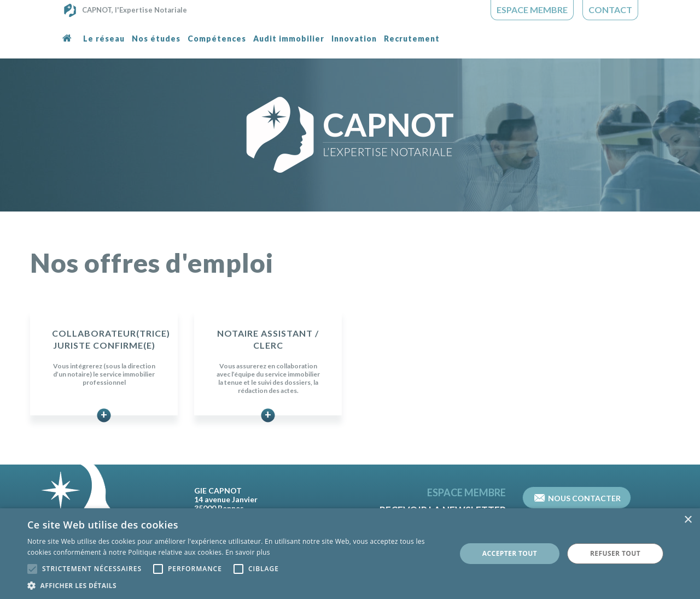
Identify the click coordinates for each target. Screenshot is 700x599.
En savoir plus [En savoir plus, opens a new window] (247, 552)
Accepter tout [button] (510, 553)
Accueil (69, 45)
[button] (235, 585)
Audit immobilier (289, 39)
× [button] (688, 520)
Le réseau (104, 39)
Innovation (354, 39)
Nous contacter (577, 498)
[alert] (350, 554)
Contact (610, 10)
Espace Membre (532, 10)
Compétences (217, 39)
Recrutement (412, 39)
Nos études (156, 39)
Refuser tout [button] (615, 553)
